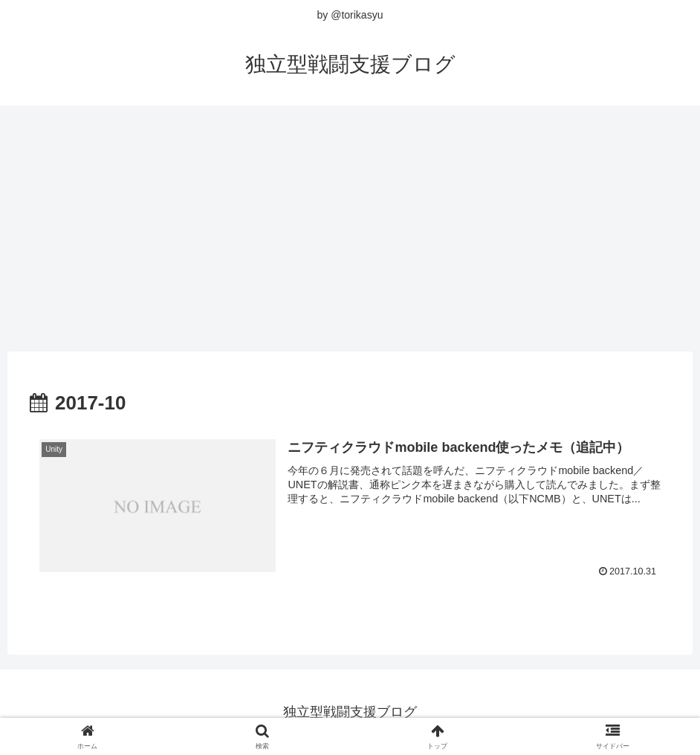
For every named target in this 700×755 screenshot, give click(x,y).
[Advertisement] (350, 223)
